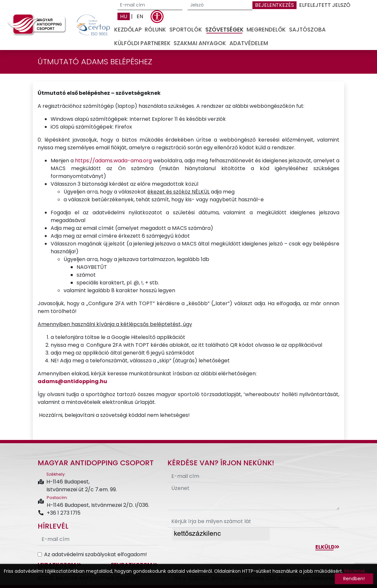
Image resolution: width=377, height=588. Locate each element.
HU (124, 16)
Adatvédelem (249, 43)
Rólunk (155, 30)
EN (140, 16)
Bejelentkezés (274, 5)
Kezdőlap (128, 30)
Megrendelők (266, 30)
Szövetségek (225, 30)
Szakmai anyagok (200, 43)
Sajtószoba (307, 30)
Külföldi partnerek (142, 43)
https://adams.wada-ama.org (113, 161)
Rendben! (354, 579)
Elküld (327, 547)
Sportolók (186, 30)
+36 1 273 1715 (59, 513)
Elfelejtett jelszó (325, 5)
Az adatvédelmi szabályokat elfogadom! (96, 554)
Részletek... (356, 571)
